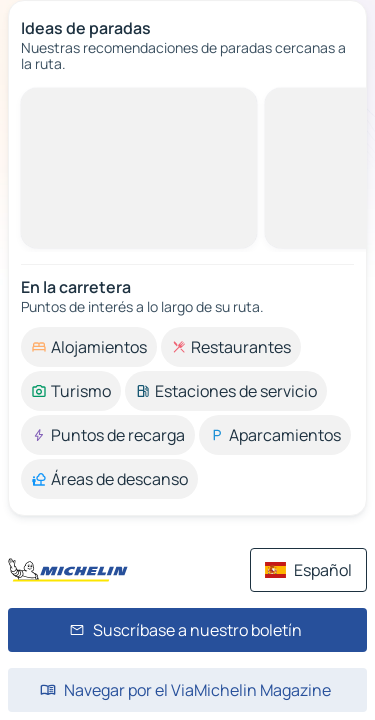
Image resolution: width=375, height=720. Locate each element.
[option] (89, 347)
